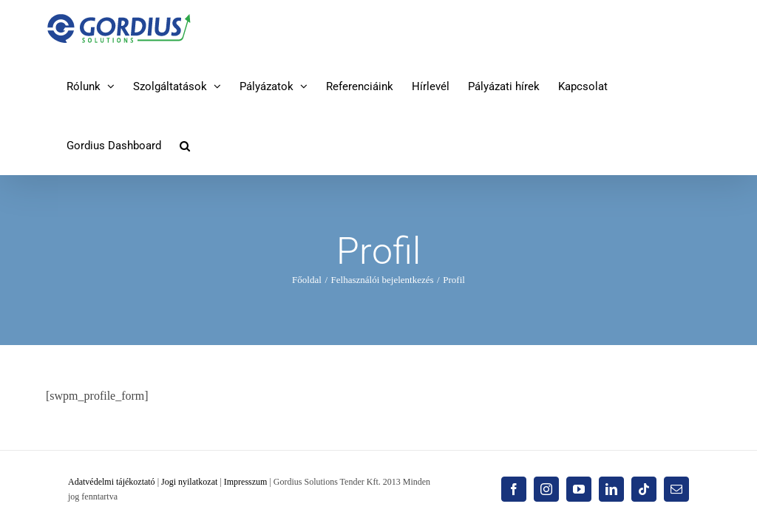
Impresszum (246, 482)
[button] (185, 146)
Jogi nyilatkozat (189, 482)
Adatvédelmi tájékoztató (112, 482)
